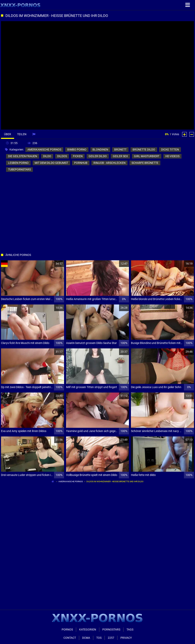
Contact (70, 638)
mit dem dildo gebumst (51, 163)
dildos (62, 156)
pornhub (81, 163)
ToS (99, 638)
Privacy (126, 638)
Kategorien (88, 629)
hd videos (172, 156)
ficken (78, 156)
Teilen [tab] (22, 134)
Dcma (86, 638)
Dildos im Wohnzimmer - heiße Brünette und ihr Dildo (115, 481)
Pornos (67, 629)
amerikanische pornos (44, 150)
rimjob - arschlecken (109, 163)
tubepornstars (19, 169)
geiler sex (120, 156)
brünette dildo (144, 150)
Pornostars (111, 629)
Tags (130, 629)
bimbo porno (77, 150)
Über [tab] (8, 134)
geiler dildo (98, 156)
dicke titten (170, 150)
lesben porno (18, 163)
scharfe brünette (145, 163)
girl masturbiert (147, 156)
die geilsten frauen (23, 156)
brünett (120, 150)
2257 (111, 638)
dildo (47, 156)
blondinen (100, 150)
